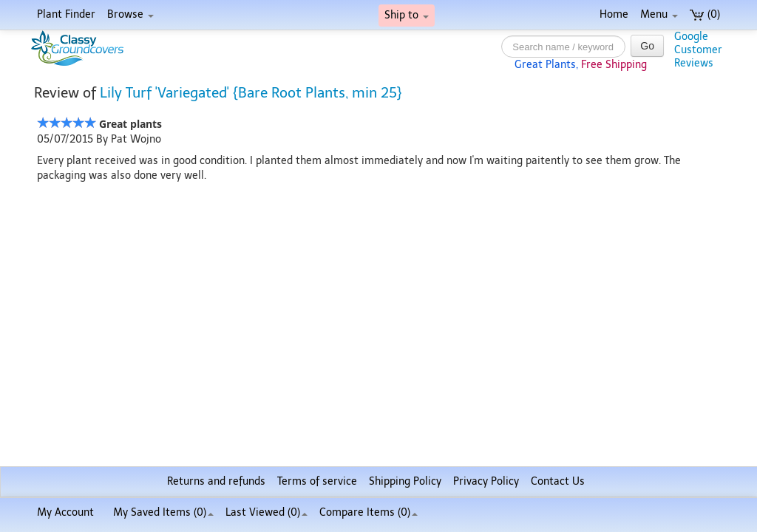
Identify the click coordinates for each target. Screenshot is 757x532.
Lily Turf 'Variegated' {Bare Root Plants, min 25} (251, 93)
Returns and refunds (216, 481)
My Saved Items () (163, 512)
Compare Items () (369, 512)
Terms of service (317, 481)
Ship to (407, 15)
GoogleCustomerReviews (698, 50)
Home (614, 14)
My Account (65, 512)
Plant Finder (66, 14)
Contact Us (558, 481)
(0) (705, 14)
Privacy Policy (486, 481)
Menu (659, 14)
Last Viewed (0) (267, 512)
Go (647, 46)
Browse (130, 14)
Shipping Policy (405, 481)
